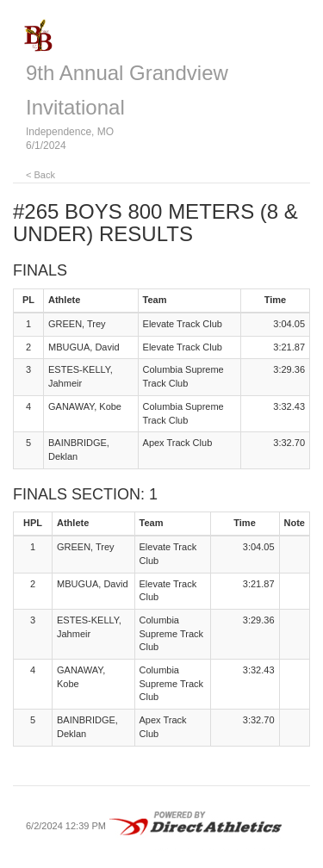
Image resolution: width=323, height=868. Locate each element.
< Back (40, 175)
